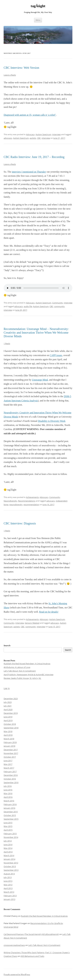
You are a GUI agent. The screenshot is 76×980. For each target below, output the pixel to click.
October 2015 (10, 815)
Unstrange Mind (40, 380)
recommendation (31, 505)
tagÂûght (38, 6)
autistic (33, 138)
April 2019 (8, 720)
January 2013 (9, 899)
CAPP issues (56, 355)
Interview (56, 134)
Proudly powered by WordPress (17, 974)
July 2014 (8, 841)
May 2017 (8, 764)
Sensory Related (32, 623)
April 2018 (8, 735)
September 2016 (11, 782)
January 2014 (9, 859)
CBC (39, 138)
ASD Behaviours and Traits (32, 956)
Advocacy (30, 134)
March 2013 (9, 892)
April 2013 (8, 888)
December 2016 (11, 775)
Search (7, 645)
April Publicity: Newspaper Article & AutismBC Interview (28, 675)
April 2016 (8, 797)
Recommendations (27, 501)
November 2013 (11, 863)
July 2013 (8, 877)
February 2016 (10, 804)
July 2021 (8, 706)
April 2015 (8, 830)
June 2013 (8, 881)
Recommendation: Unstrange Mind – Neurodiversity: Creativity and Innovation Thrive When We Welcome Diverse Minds (36, 333)
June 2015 (8, 823)
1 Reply (7, 343)
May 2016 (8, 793)
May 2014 (8, 848)
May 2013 (8, 885)
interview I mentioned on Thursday (29, 172)
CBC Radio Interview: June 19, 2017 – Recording (34, 157)
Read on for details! (49, 612)
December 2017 (11, 750)
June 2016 (8, 790)
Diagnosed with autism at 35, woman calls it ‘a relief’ (30, 115)
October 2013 (10, 866)
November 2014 (11, 837)
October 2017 (10, 757)
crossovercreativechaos (14, 945)
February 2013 (10, 896)
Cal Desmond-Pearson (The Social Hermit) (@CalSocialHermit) (31, 934)
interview (46, 138)
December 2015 (11, 812)
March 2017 (9, 768)
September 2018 (11, 728)
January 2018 (9, 746)
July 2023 (8, 702)
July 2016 (8, 786)
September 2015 (11, 819)
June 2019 (8, 717)
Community (58, 303)
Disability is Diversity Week (52, 421)
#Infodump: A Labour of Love (17, 667)
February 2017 (10, 772)
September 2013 (11, 870)
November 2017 (11, 753)
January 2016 (9, 808)
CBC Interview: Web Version (21, 68)
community (59, 306)
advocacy (8, 138)
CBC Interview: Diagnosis (20, 523)
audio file (28, 306)
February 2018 (10, 742)
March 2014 (9, 855)
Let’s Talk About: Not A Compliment (20, 671)
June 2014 (8, 845)
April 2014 (8, 852)
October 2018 (10, 724)
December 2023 (11, 699)
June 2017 (8, 761)
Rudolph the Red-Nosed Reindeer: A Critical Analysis (27, 664)
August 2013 (9, 874)
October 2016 (10, 779)
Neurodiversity (10, 501)
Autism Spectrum (43, 134)
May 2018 (8, 731)
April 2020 (8, 709)
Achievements (32, 497)
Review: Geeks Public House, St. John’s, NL (22, 678)
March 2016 (9, 801)
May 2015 (8, 826)
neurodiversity (16, 505)
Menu (38, 20)
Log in (7, 688)
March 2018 (9, 739)
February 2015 (10, 834)
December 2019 (11, 713)
